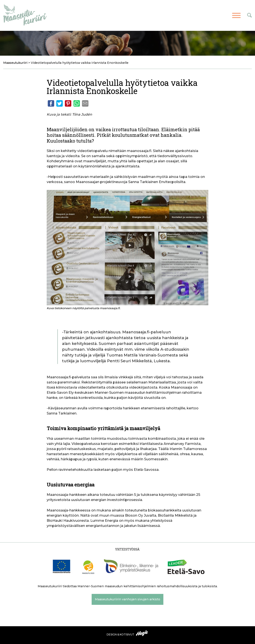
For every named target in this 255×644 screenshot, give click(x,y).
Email (85, 103)
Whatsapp (77, 103)
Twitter (60, 103)
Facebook (51, 103)
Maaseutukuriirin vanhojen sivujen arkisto (127, 599)
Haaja (142, 633)
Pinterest (68, 103)
